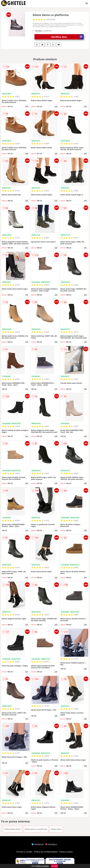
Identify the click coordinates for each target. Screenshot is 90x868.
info (27, 106)
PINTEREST (51, 845)
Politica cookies (66, 852)
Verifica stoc (67, 37)
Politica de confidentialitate (46, 852)
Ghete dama (56, 829)
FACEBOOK (38, 845)
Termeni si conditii (24, 852)
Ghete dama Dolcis (13, 829)
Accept (54, 866)
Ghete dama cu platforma (36, 829)
